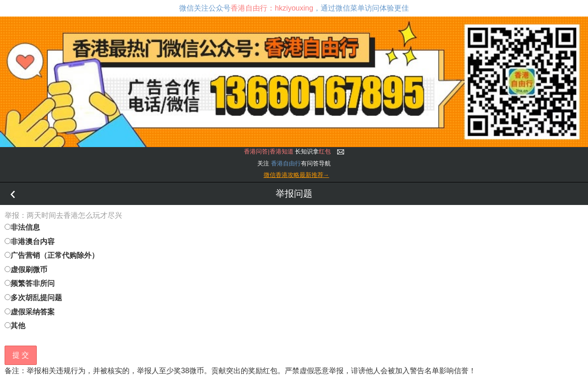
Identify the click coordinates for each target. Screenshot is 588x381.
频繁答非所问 (30, 283)
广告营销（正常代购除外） (52, 255)
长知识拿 (287, 151)
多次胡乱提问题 (33, 298)
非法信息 (22, 227)
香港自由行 (286, 163)
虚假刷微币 (26, 270)
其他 (15, 326)
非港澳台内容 (30, 242)
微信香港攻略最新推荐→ (297, 175)
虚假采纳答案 (30, 312)
